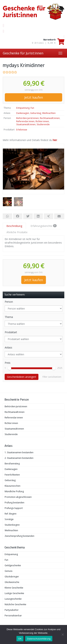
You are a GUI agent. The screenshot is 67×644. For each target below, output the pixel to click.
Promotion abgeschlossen (18, 497)
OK (20, 639)
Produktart (11, 332)
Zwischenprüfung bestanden (19, 536)
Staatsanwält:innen (26, 124)
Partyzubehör (12, 610)
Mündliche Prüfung (14, 491)
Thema (9, 317)
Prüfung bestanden (14, 503)
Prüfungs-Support (14, 508)
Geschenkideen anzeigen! (22, 377)
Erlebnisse (22, 130)
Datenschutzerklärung (39, 639)
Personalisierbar (13, 616)
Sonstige (9, 519)
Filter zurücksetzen (52, 377)
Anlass (8, 348)
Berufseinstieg (12, 464)
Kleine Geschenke (14, 588)
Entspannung (23, 108)
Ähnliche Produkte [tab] (17, 232)
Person (9, 302)
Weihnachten (49, 113)
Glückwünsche (12, 582)
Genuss (8, 571)
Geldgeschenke (13, 565)
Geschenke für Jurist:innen (23, 53)
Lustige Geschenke (14, 593)
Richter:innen (42, 121)
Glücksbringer (12, 577)
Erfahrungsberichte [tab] (44, 226)
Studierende (43, 124)
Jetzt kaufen (34, 97)
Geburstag (36, 113)
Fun (32, 108)
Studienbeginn (12, 525)
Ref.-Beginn (11, 514)
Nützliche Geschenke (15, 604)
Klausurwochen (13, 486)
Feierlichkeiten (12, 475)
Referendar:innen (25, 121)
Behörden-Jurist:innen (28, 118)
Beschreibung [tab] (14, 226)
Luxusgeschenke (13, 599)
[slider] (9, 368)
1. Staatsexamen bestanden (19, 452)
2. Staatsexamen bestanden (19, 458)
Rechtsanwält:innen (50, 118)
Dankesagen (23, 113)
